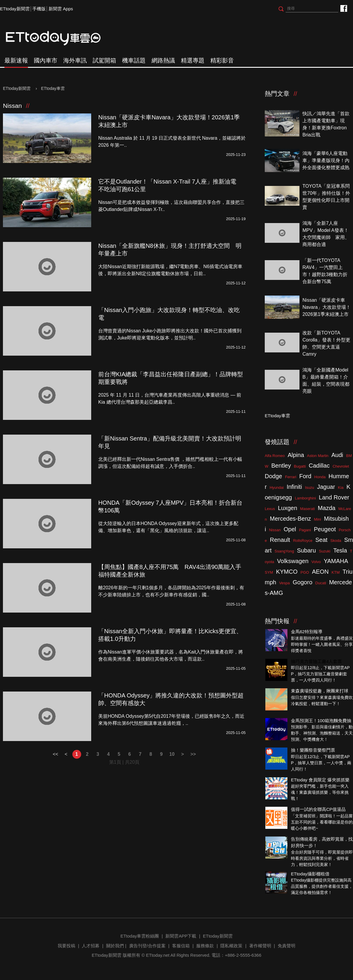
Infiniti (294, 487)
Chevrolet (341, 466)
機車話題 (134, 60)
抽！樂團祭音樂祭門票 (313, 750)
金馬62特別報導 (307, 632)
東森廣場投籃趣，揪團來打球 (320, 691)
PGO (305, 572)
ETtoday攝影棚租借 (310, 874)
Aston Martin (318, 456)
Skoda (336, 541)
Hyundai (277, 487)
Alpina (296, 455)
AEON (320, 572)
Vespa (284, 583)
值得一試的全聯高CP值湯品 (318, 809)
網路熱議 (163, 60)
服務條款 (205, 946)
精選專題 (193, 60)
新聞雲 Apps (61, 9)
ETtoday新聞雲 (15, 9)
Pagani (305, 530)
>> (193, 754)
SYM (269, 572)
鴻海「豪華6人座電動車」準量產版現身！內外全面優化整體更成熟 (326, 160)
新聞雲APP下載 (181, 936)
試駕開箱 (104, 60)
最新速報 (16, 60)
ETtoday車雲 (59, 38)
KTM (335, 572)
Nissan (275, 530)
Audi (337, 455)
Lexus (270, 509)
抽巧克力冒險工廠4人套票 (316, 661)
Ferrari (291, 477)
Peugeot (325, 529)
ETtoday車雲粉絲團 (343, 8)
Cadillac (319, 466)
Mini (317, 519)
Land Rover (334, 497)
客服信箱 (181, 946)
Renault (280, 540)
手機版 (39, 9)
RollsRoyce (303, 541)
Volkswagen (293, 561)
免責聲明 (287, 946)
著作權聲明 (260, 946)
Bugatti (300, 466)
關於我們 (115, 946)
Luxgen (288, 508)
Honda (320, 477)
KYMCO (287, 572)
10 (172, 754)
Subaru (306, 550)
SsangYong (284, 551)
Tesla (340, 550)
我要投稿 (66, 946)
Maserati (307, 509)
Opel (290, 529)
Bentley (281, 466)
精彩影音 (222, 60)
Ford (305, 476)
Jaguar (326, 487)
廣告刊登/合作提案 (147, 946)
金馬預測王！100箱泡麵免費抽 (321, 721)
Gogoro (303, 582)
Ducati (321, 583)
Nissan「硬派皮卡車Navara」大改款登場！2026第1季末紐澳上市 (327, 307)
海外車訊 (75, 60)
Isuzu (310, 487)
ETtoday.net (158, 955)
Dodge (273, 476)
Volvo (316, 562)
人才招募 (91, 946)
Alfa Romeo (275, 456)
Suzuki (325, 551)
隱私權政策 (231, 946)
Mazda (327, 508)
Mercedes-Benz (290, 519)
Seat (321, 540)
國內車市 (46, 60)
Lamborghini (305, 498)
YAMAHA (336, 561)
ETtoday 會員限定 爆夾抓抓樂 (320, 780)
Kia (341, 487)
